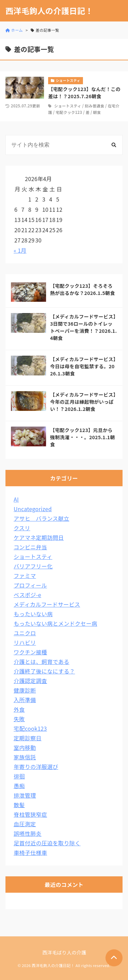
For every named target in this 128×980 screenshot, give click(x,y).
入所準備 (25, 700)
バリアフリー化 (33, 566)
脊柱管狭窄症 (30, 814)
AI (16, 499)
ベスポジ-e (27, 595)
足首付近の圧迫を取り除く (47, 843)
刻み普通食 (94, 106)
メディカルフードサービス (47, 604)
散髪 (19, 805)
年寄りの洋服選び (36, 767)
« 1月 (20, 250)
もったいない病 (33, 614)
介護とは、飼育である (41, 662)
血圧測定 (25, 824)
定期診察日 (28, 738)
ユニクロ (25, 633)
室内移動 (25, 747)
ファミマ (25, 576)
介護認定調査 (30, 681)
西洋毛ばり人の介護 (64, 952)
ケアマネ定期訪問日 (39, 537)
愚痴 (19, 786)
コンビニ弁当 (30, 547)
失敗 (19, 719)
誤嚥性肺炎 (28, 833)
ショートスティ (68, 106)
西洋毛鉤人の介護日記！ (49, 11)
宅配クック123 (69, 112)
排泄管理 (25, 795)
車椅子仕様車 (30, 852)
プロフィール (30, 585)
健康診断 (25, 690)
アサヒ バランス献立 (41, 518)
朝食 (97, 112)
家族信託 (25, 757)
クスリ (22, 528)
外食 (19, 709)
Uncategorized (33, 509)
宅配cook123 (30, 728)
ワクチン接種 (30, 652)
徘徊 (19, 776)
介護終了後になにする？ (44, 671)
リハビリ (25, 642)
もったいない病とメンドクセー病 (55, 623)
